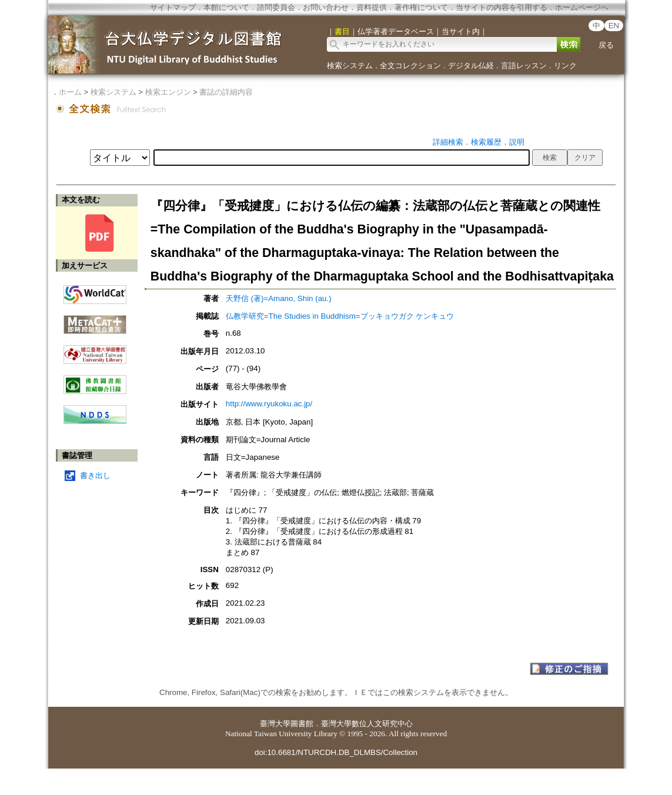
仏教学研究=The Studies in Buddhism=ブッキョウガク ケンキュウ (340, 316)
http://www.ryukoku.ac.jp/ (269, 404)
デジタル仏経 (471, 66)
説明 (517, 142)
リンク (565, 66)
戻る (606, 45)
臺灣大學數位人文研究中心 (367, 724)
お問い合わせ (326, 7)
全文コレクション (410, 66)
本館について (226, 7)
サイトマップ (173, 7)
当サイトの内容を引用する (502, 7)
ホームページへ (582, 7)
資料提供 (372, 7)
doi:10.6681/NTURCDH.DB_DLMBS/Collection (336, 752)
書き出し (95, 475)
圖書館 (302, 724)
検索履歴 (486, 142)
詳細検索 (448, 142)
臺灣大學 (275, 724)
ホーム (70, 92)
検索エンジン (168, 92)
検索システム (350, 66)
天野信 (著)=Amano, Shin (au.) (279, 298)
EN (614, 26)
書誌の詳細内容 (226, 92)
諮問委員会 (276, 7)
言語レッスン (524, 66)
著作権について (421, 7)
